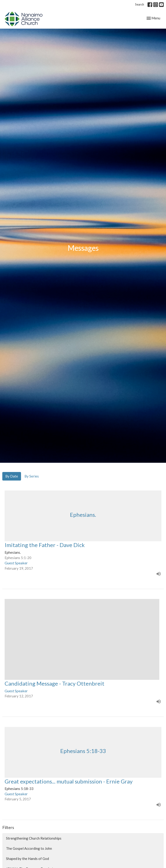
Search (140, 4)
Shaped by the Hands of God (27, 859)
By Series (32, 476)
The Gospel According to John (29, 848)
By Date (12, 476)
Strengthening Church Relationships (34, 838)
